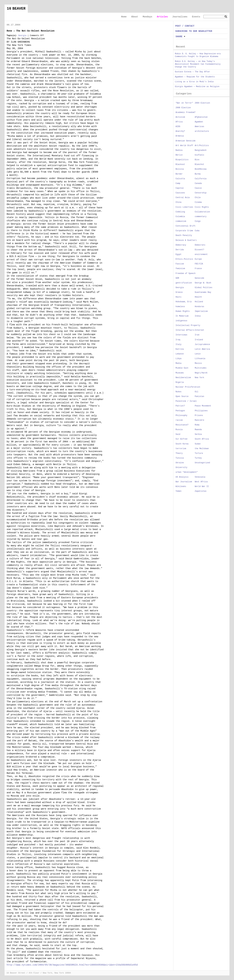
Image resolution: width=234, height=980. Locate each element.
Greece (179, 292)
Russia (179, 430)
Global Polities (204, 288)
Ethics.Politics (184, 259)
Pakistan (200, 396)
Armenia (180, 136)
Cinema (198, 202)
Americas (200, 127)
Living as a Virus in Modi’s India (194, 82)
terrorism (181, 449)
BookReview (201, 169)
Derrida (180, 250)
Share (179, 37)
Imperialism (201, 311)
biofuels (200, 155)
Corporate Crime (184, 231)
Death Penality (184, 235)
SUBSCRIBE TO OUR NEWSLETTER (194, 31)
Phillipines (201, 411)
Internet (200, 330)
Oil (197, 392)
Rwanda (198, 430)
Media (179, 363)
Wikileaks (181, 487)
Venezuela (200, 477)
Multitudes (201, 368)
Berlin (179, 155)
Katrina (180, 349)
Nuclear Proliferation (188, 387)
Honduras (200, 307)
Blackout (180, 164)
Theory (179, 453)
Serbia (198, 434)
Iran (197, 335)
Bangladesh (201, 150)
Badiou (179, 150)
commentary (201, 217)
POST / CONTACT (185, 26)
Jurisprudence (202, 344)
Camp (178, 183)
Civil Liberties (184, 207)
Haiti (179, 297)
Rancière (200, 420)
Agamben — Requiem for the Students (195, 77)
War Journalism (184, 482)
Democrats (200, 245)
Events (196, 17)
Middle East (182, 368)
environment (201, 254)
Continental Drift (186, 226)
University (182, 467)
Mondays (147, 17)
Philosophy (182, 415)
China (179, 202)
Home (124, 17)
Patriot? (180, 406)
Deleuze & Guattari (186, 240)
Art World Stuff (184, 146)
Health (198, 297)
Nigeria (180, 382)
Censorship (201, 193)
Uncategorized (202, 463)
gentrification (184, 283)
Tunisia (180, 458)
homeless (180, 307)
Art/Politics (202, 146)
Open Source (182, 396)
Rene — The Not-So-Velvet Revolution (31, 31)
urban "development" (187, 472)
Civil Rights (202, 207)
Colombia (180, 217)
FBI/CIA (199, 264)
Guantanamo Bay (203, 292)
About (135, 17)
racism (179, 420)
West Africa (201, 482)
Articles (162, 17)
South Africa (202, 439)
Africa (179, 122)
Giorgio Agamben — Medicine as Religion (197, 87)
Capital (180, 188)
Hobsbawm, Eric (184, 302)
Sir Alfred (182, 439)
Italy (179, 344)
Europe (198, 259)
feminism (180, 269)
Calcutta (180, 179)
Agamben (199, 122)
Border (179, 174)
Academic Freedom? (186, 112)
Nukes (179, 392)
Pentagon (180, 411)
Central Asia (183, 198)
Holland (199, 302)
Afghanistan (201, 117)
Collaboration (202, 212)
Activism (180, 117)
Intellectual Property (188, 325)
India (198, 316)
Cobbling (180, 212)
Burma (198, 174)
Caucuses (180, 193)
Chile (198, 198)
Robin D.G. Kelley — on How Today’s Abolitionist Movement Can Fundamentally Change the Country (198, 64)
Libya (179, 359)
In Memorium (182, 316)
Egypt (179, 254)
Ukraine (180, 463)
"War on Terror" (184, 103)
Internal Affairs (185, 330)
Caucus (198, 188)
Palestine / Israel (186, 401)
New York (200, 378)
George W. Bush (203, 283)
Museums (180, 373)
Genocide (200, 278)
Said (178, 434)
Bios (197, 160)
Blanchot (200, 164)
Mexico (198, 363)
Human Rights (183, 311)
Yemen (179, 491)
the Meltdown (202, 449)
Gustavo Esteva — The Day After (193, 72)
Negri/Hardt (201, 373)
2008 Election (183, 108)
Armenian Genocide (186, 141)
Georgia (22, 36)
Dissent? (200, 250)
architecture (202, 131)
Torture (199, 453)
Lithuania (200, 359)
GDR (177, 278)
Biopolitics (182, 160)
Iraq (178, 340)
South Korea (182, 444)
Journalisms (180, 17)
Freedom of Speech (186, 273)
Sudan (198, 444)
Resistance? (182, 425)
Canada (198, 183)
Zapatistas (201, 491)
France (198, 269)
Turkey (198, 458)
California (201, 179)
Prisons (199, 415)
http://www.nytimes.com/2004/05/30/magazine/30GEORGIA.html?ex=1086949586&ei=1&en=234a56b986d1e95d (72, 965)
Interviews (182, 335)
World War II (202, 487)
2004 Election (202, 103)
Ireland (199, 340)
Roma (197, 425)
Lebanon (180, 354)
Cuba (197, 231)
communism (181, 221)
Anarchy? (180, 131)
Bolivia (180, 169)
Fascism (180, 264)
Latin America (202, 349)
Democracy (181, 245)
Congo (198, 221)
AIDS (178, 127)
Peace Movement (203, 406)
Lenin (198, 354)
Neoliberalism (183, 378)
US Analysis (182, 477)
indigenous (182, 321)
